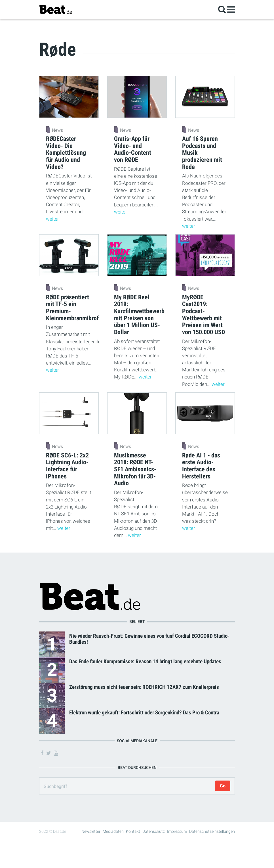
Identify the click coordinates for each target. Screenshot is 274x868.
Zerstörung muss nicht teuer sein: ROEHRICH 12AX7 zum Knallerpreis (144, 687)
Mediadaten (113, 831)
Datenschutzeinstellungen (212, 831)
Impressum (177, 831)
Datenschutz (154, 831)
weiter (52, 219)
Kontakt (133, 831)
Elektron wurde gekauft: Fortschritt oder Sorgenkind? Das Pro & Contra (144, 713)
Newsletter (91, 831)
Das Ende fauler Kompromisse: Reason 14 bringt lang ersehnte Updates (145, 661)
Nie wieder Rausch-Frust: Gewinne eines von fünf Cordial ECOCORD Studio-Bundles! (149, 639)
